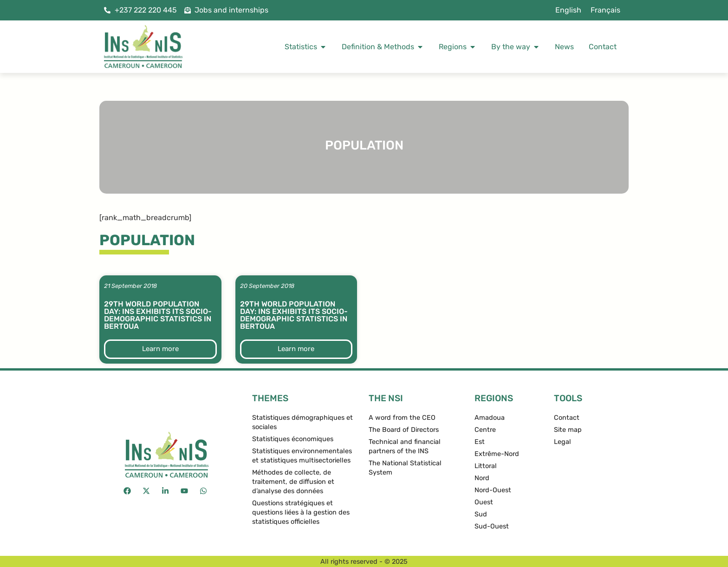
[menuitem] (568, 10)
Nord (482, 478)
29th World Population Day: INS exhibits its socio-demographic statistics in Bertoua (158, 315)
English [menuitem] (568, 10)
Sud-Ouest (492, 526)
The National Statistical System (405, 468)
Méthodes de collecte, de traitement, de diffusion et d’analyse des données (293, 482)
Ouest (484, 502)
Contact (567, 418)
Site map (568, 430)
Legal (562, 442)
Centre (485, 430)
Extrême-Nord (497, 454)
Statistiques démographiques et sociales (302, 422)
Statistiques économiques (293, 439)
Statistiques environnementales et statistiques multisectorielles (302, 456)
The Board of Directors (404, 430)
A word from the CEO (402, 418)
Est (480, 442)
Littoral (486, 466)
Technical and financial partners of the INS (405, 446)
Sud (481, 514)
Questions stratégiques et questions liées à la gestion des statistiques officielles (301, 512)
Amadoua (490, 418)
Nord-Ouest (493, 490)
